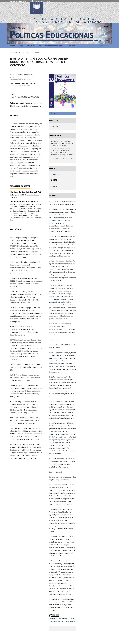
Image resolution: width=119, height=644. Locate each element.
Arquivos (31, 46)
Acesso (106, 26)
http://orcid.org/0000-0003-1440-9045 (21, 79)
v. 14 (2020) (29, 53)
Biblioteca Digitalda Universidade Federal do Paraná (68, 20)
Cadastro (98, 26)
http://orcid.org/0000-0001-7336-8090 (21, 86)
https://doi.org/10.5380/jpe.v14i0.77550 (25, 97)
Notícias (71, 46)
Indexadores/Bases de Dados (52, 46)
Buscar (104, 46)
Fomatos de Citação (60, 159)
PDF (54, 113)
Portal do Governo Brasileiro (16, 1)
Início (12, 53)
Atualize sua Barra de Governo (39, 1)
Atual (21, 46)
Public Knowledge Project (62, 302)
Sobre (13, 46)
